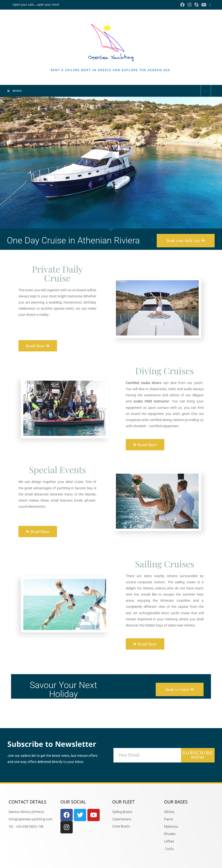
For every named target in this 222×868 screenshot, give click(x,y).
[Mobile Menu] (15, 91)
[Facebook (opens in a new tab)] (182, 5)
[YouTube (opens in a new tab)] (204, 5)
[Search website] (206, 91)
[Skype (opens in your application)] (196, 5)
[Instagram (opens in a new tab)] (190, 5)
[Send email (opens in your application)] (209, 5)
